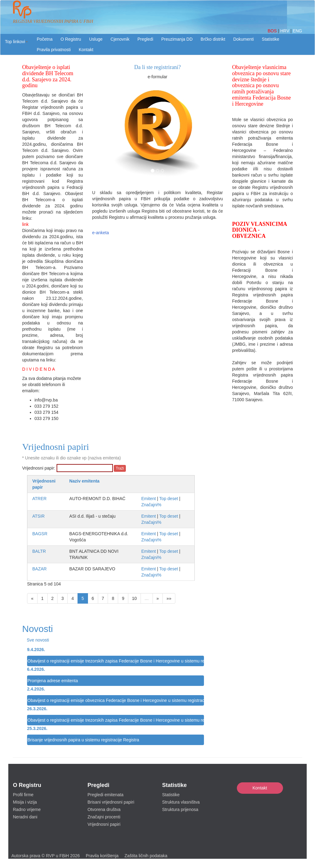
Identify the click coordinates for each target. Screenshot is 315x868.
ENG (297, 31)
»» (169, 598)
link (25, 224)
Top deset (169, 499)
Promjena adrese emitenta (53, 681)
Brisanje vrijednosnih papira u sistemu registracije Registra (83, 740)
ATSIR (38, 516)
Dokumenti (243, 39)
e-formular (157, 77)
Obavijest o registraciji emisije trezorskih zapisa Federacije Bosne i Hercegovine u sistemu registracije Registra (116, 661)
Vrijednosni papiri (104, 824)
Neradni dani (25, 817)
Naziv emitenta (84, 481)
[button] (16, 42)
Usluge (96, 39)
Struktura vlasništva (181, 802)
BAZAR (40, 569)
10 (134, 598)
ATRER (39, 499)
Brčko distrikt (213, 39)
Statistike (271, 39)
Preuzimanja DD (177, 39)
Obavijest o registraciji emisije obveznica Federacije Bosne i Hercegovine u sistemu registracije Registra (116, 700)
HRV (285, 31)
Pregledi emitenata (106, 795)
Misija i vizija (25, 802)
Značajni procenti (104, 817)
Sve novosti (38, 640)
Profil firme (23, 795)
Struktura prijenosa (180, 809)
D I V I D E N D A (39, 369)
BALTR (39, 551)
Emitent (148, 499)
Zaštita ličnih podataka (146, 856)
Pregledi (145, 39)
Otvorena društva (104, 809)
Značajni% (151, 505)
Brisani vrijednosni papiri (111, 802)
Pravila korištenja (102, 856)
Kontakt (260, 788)
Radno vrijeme (27, 809)
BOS (273, 31)
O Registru (71, 39)
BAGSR (40, 534)
